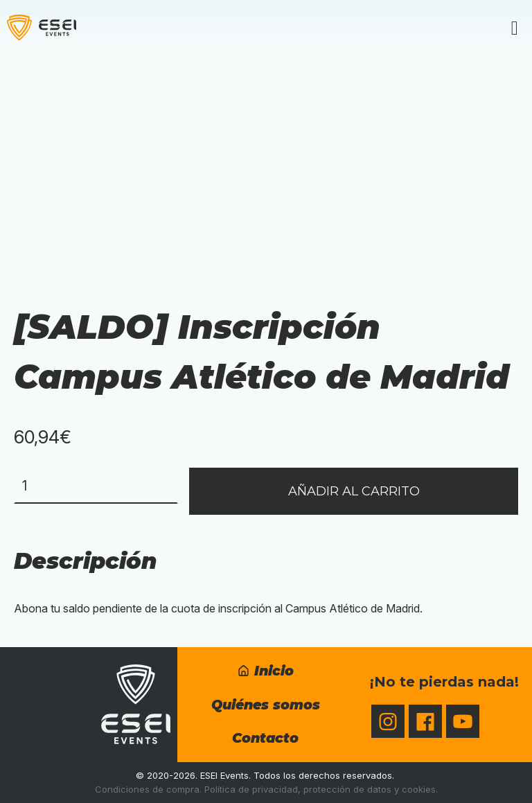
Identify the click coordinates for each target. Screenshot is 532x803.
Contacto (265, 738)
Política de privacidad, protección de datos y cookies (320, 789)
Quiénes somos (266, 705)
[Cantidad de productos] (96, 486)
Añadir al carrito (354, 491)
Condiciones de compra (147, 789)
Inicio (265, 671)
